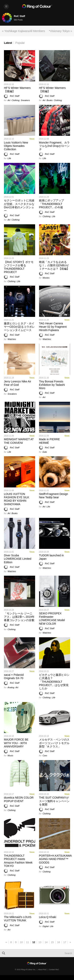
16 (59, 942)
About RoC (42, 970)
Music (10, 756)
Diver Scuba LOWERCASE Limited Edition (18, 559)
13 (40, 942)
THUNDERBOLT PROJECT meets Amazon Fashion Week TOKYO (18, 861)
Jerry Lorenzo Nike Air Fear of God (18, 383)
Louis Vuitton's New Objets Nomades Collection (16, 146)
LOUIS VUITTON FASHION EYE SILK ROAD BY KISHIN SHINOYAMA (17, 499)
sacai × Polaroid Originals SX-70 (14, 676)
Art (9, 100)
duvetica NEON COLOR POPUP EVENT (19, 799)
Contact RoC (54, 970)
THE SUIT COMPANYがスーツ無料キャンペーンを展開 (54, 801)
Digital (46, 926)
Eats (45, 452)
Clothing (16, 100)
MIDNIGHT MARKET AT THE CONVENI (19, 441)
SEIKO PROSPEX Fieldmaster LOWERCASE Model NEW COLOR (52, 619)
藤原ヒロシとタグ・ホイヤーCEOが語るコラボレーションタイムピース (19, 327)
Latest (8, 43)
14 (46, 942)
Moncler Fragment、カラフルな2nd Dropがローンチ (54, 146)
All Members (37, 31)
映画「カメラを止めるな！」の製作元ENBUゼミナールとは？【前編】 (54, 265)
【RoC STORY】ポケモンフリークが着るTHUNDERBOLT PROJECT (19, 267)
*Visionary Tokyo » (60, 31)
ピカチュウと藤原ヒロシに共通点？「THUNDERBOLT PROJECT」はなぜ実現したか (54, 682)
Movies (46, 278)
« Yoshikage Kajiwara (15, 31)
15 (52, 942)
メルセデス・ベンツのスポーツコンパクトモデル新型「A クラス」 (54, 743)
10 (21, 942)
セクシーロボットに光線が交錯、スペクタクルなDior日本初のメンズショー (19, 206)
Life (9, 158)
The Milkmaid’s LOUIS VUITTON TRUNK (18, 919)
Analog (11, 687)
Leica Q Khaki (48, 917)
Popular (20, 43)
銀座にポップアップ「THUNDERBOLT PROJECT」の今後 (52, 204)
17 (65, 942)
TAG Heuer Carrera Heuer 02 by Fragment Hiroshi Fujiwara (53, 327)
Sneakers (25, 100)
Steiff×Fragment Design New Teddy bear (54, 496)
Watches (12, 339)
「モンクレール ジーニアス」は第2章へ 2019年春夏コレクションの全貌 (19, 617)
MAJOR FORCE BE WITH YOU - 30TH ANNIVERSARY (16, 743)
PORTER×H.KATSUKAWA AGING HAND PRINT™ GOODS (55, 859)
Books (50, 100)
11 (27, 942)
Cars (45, 756)
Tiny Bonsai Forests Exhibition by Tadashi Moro (52, 385)
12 (34, 942)
